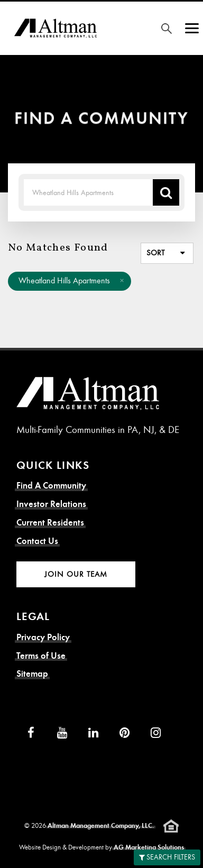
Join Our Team (76, 574)
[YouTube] (62, 732)
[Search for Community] (166, 28)
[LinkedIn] (93, 732)
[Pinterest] (124, 732)
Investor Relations (51, 504)
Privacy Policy (43, 637)
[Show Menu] (192, 28)
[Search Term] (88, 192)
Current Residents (50, 523)
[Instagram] (156, 732)
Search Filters (167, 857)
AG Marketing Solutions (149, 847)
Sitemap (32, 674)
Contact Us (37, 541)
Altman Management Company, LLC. (101, 826)
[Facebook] (31, 732)
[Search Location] (166, 192)
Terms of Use (41, 656)
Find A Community (51, 486)
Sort (155, 253)
